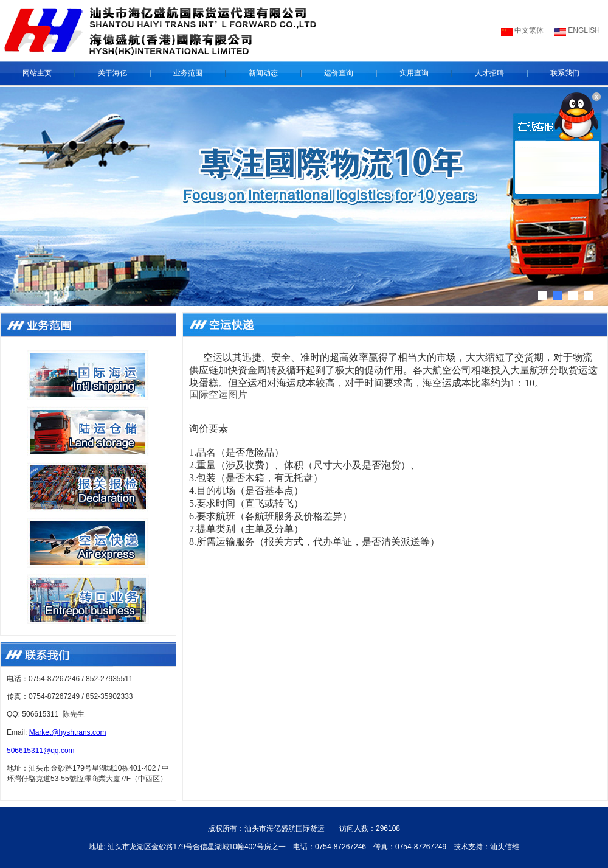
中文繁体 (528, 30)
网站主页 (37, 73)
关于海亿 (112, 73)
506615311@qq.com (41, 751)
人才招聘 (489, 73)
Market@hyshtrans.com (68, 732)
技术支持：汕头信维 (486, 847)
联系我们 (565, 73)
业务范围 (188, 73)
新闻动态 (263, 73)
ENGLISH (583, 30)
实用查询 (414, 73)
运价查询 (339, 73)
